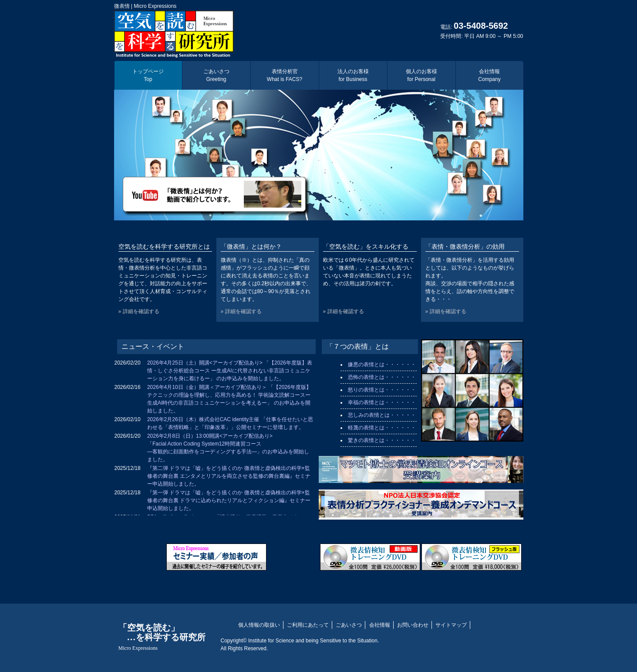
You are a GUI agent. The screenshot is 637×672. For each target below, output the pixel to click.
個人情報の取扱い (259, 625)
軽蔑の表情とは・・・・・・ (382, 428)
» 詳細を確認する (139, 311)
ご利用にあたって (308, 625)
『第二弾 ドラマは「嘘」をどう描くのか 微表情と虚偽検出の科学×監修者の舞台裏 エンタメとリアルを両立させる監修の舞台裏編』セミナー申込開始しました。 (229, 476)
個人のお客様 (421, 75)
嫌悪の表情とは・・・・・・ (382, 365)
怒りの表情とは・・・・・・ (382, 390)
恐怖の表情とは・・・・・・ (382, 377)
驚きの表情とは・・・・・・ (382, 440)
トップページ (148, 75)
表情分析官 (285, 75)
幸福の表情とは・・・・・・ (382, 402)
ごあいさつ (216, 75)
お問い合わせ (413, 625)
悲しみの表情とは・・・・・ (382, 415)
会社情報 (489, 75)
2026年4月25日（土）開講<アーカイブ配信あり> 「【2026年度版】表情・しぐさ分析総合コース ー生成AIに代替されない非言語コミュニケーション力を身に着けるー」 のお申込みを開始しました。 (230, 371)
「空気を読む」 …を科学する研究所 (162, 637)
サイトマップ (451, 625)
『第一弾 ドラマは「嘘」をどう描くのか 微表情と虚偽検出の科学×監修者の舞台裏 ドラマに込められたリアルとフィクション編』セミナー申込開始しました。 (229, 500)
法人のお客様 (353, 75)
